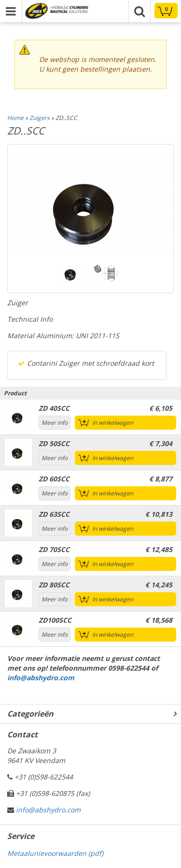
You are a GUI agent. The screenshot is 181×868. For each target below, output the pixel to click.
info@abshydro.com (41, 678)
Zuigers (40, 118)
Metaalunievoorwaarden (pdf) (55, 853)
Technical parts (56, 11)
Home (15, 118)
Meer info (55, 423)
